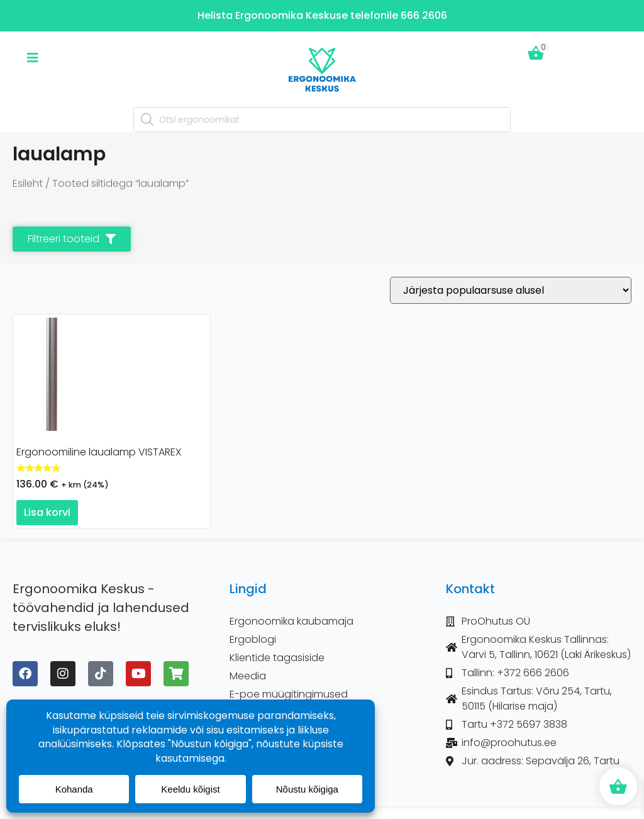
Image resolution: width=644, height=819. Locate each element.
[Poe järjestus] (511, 290)
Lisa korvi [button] (47, 512)
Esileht (28, 183)
